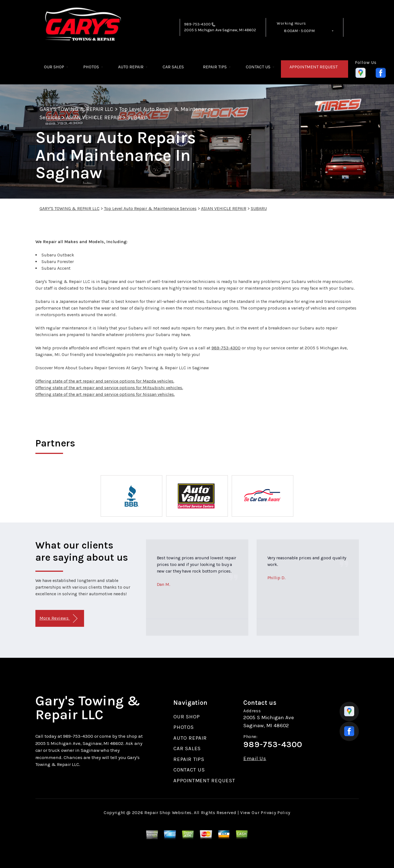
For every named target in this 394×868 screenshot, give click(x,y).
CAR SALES (173, 67)
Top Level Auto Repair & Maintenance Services (150, 208)
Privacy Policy (276, 813)
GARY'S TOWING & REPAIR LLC (76, 109)
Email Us (255, 759)
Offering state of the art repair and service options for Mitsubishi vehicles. (109, 388)
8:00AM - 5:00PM (299, 31)
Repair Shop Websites (168, 813)
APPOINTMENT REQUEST (314, 67)
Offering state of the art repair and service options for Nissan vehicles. (105, 394)
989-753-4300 (197, 24)
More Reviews (58, 619)
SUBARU (137, 117)
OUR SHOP (54, 67)
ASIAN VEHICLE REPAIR (94, 117)
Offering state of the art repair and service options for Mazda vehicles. (105, 381)
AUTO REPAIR (131, 67)
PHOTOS (91, 67)
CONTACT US (258, 67)
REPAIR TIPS (215, 67)
